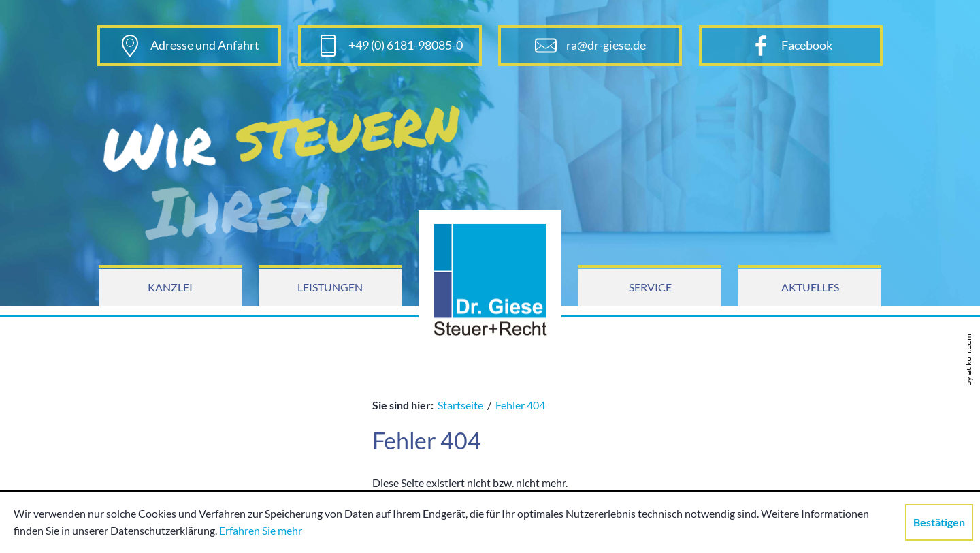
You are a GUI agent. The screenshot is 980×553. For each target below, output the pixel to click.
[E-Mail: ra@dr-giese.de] (590, 46)
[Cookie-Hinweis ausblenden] (939, 522)
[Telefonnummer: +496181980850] (390, 46)
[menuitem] (170, 288)
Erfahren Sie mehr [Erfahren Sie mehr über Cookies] (261, 530)
